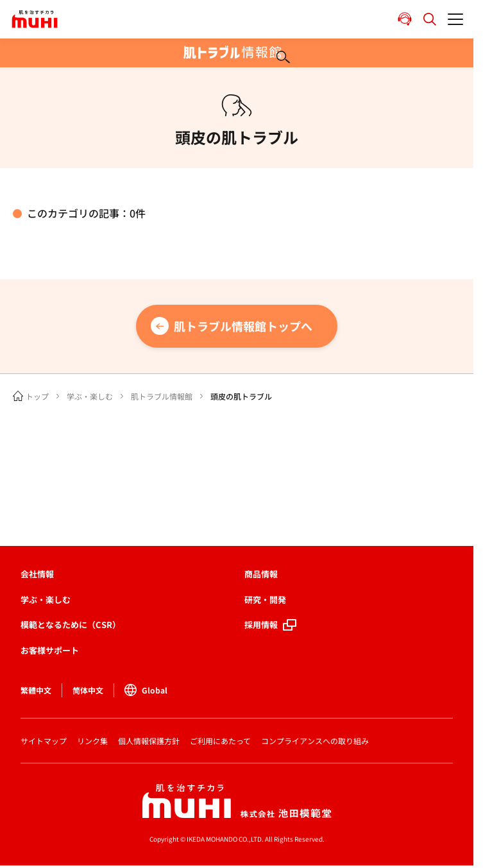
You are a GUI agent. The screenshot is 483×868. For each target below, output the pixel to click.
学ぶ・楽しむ (90, 396)
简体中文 (88, 690)
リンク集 (92, 741)
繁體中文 (36, 690)
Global (146, 690)
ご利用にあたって (220, 741)
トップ (37, 396)
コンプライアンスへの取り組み (315, 741)
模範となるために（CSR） (71, 625)
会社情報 (37, 574)
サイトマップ (44, 741)
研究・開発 (265, 600)
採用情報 (261, 625)
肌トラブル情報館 (162, 396)
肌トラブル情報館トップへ (243, 326)
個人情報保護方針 (149, 741)
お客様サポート (50, 650)
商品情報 (261, 574)
